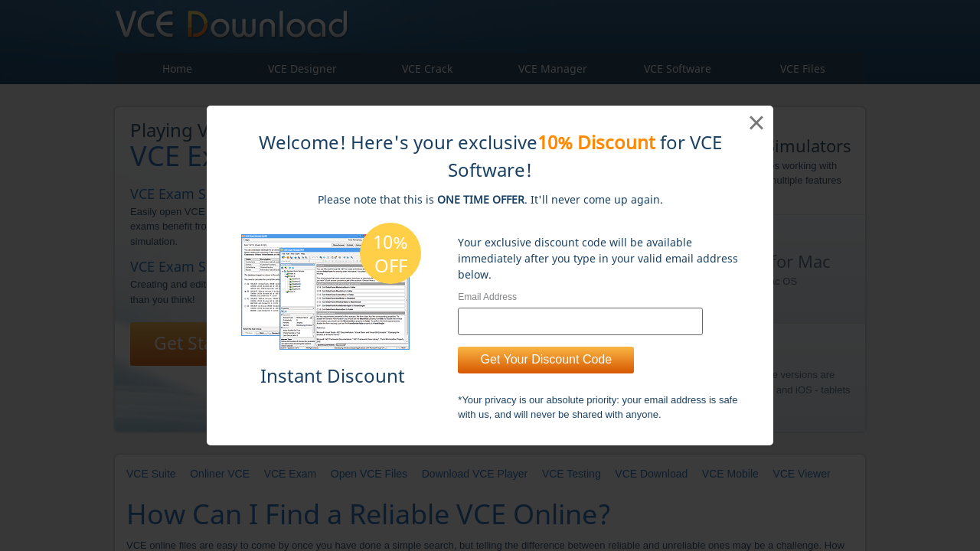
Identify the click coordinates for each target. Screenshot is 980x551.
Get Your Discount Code (546, 359)
